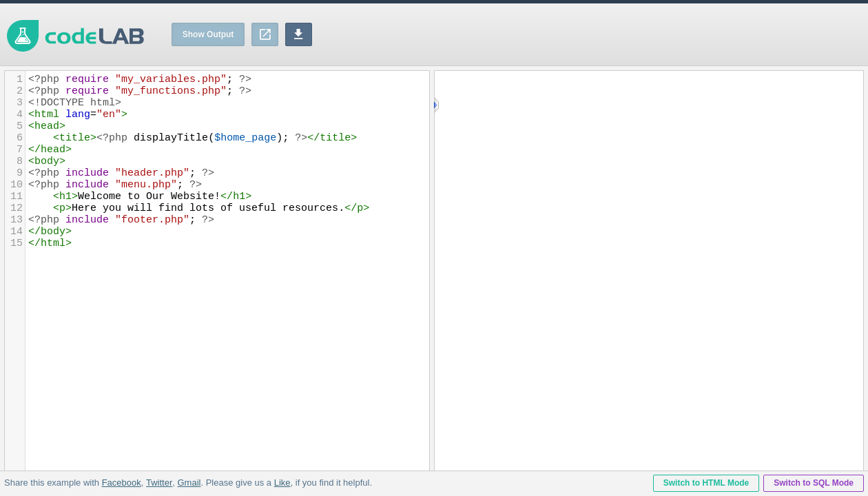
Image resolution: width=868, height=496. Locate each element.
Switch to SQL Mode (814, 483)
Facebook (122, 483)
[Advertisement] (617, 34)
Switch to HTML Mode (706, 483)
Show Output (208, 34)
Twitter (159, 483)
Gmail (189, 483)
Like (282, 483)
